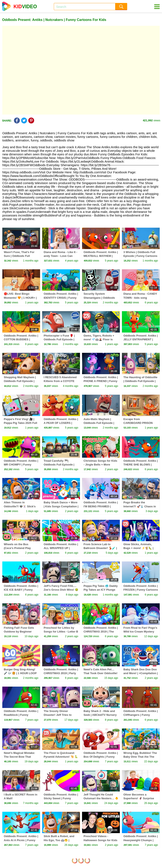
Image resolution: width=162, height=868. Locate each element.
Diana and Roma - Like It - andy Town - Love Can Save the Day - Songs (60, 256)
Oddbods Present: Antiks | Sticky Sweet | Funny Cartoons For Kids (61, 798)
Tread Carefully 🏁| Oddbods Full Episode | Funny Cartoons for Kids (60, 465)
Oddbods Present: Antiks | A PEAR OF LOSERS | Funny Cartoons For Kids (61, 423)
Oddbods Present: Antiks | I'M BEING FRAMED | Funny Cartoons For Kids (101, 506)
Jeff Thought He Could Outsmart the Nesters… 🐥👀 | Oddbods (101, 798)
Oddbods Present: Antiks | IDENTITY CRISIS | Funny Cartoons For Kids (61, 298)
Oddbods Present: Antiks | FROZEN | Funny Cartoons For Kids (141, 590)
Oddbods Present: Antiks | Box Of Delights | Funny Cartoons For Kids (101, 757)
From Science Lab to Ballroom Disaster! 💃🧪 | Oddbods (100, 548)
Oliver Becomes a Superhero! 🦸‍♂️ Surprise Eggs (139, 798)
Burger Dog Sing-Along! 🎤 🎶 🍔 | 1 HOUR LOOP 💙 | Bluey (20, 673)
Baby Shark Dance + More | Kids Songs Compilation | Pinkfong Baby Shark (61, 506)
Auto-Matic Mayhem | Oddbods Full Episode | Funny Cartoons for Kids (100, 423)
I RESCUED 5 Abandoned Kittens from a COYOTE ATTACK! (60, 381)
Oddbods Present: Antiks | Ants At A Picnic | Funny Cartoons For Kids (21, 840)
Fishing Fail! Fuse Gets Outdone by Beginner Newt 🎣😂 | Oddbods (19, 632)
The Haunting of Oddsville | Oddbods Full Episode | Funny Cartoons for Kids (140, 381)
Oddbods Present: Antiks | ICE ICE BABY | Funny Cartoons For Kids (21, 590)
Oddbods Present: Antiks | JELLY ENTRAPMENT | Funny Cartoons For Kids (141, 339)
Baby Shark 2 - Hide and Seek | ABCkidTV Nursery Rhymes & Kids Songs (100, 715)
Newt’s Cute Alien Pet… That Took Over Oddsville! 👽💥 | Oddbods (101, 673)
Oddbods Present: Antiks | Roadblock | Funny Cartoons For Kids (21, 715)
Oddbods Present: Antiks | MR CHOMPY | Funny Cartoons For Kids (21, 465)
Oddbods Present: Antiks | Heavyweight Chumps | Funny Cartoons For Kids (141, 840)
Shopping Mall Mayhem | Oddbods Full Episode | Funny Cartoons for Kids (20, 381)
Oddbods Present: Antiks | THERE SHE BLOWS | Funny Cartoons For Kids (141, 465)
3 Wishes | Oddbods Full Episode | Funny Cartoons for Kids (140, 256)
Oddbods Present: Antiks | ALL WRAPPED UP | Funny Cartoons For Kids (61, 548)
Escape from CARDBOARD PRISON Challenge (138, 423)
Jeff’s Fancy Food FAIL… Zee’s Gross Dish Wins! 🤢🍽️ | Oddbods (61, 590)
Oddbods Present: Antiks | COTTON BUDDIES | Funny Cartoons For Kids (21, 339)
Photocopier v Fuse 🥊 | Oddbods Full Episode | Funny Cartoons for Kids (60, 339)
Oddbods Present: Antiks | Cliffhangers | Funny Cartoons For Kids (141, 715)
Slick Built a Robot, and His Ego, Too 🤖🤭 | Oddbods (59, 840)
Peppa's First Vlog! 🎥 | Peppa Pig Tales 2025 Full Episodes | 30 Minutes (20, 423)
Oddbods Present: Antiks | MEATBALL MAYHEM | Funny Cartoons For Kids (101, 256)
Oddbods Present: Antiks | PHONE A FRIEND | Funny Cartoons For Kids (101, 381)
